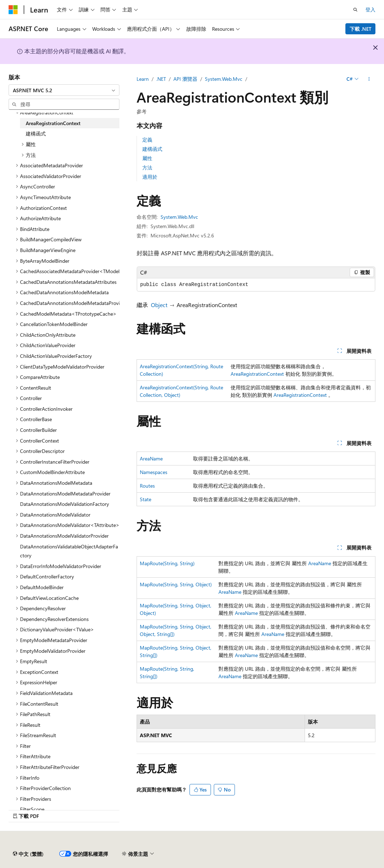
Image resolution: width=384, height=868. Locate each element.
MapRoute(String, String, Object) (176, 584)
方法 (147, 167)
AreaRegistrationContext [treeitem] (53, 123)
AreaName (151, 458)
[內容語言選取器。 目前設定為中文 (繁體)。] (28, 854)
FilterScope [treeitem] (32, 809)
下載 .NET (361, 29)
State (146, 499)
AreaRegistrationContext (257, 374)
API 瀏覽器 (185, 79)
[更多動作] (369, 79)
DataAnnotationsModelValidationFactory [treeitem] (65, 504)
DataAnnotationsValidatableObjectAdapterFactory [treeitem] (69, 551)
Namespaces (154, 472)
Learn (143, 79)
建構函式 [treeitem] (36, 134)
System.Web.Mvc (224, 79)
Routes (147, 486)
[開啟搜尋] (355, 10)
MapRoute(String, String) (167, 563)
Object (159, 305)
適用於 (150, 177)
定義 (147, 140)
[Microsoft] (13, 10)
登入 (370, 9)
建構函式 (152, 149)
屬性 (147, 158)
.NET (161, 79)
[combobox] (64, 90)
